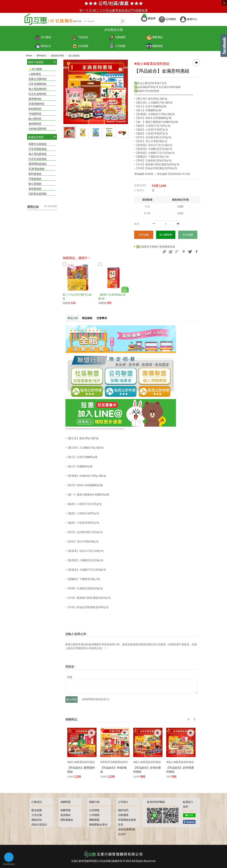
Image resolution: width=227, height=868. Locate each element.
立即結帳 (144, 236)
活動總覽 (117, 41)
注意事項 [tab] (107, 320)
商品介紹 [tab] (74, 320)
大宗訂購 (37, 815)
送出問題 (71, 701)
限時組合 (43, 48)
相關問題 (66, 810)
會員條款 (66, 815)
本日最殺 (43, 41)
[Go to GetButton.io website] (9, 864)
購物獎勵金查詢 (98, 824)
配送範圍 (37, 810)
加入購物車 (166, 236)
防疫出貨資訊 (39, 824)
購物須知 (37, 820)
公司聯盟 (117, 48)
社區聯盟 (80, 48)
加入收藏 (188, 236)
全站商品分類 (113, 33)
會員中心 (188, 22)
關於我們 (123, 810)
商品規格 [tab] (90, 320)
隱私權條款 (67, 820)
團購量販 (154, 41)
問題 (70, 679)
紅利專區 (167, 22)
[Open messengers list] (9, 857)
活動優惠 (123, 815)
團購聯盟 (154, 48)
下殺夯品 (80, 41)
